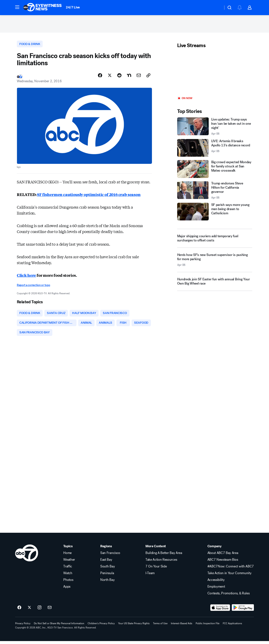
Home (67, 556)
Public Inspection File (208, 626)
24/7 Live (73, 7)
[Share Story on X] (110, 77)
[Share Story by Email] (139, 77)
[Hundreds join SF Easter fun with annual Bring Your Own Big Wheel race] (215, 284)
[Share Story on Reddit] (119, 77)
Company (214, 549)
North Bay (107, 583)
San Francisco (110, 556)
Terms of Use (160, 626)
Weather (69, 563)
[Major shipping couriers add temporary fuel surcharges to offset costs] (215, 240)
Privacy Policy (23, 626)
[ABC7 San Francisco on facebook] (19, 611)
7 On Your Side (156, 569)
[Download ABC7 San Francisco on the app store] (220, 611)
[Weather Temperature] (217, 8)
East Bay (106, 563)
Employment (216, 590)
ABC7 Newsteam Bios (223, 563)
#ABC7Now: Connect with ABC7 (231, 569)
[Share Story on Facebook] (100, 77)
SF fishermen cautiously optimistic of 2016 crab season (89, 196)
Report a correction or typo (33, 287)
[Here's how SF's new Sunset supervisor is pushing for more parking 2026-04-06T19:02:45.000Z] (215, 263)
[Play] (215, 74)
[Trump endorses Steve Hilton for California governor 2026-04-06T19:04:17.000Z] (215, 192)
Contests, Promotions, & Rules (229, 596)
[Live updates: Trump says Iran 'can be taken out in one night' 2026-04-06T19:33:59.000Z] (215, 128)
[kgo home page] (27, 556)
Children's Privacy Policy (101, 626)
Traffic (68, 569)
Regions (106, 549)
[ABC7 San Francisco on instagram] (40, 611)
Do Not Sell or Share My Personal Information (59, 626)
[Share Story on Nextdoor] (129, 77)
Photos (68, 583)
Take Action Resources (161, 563)
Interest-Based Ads (182, 626)
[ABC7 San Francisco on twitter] (29, 611)
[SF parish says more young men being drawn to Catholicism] (215, 213)
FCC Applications (232, 626)
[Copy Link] (148, 77)
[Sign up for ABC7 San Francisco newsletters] (50, 611)
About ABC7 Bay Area (223, 556)
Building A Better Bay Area (164, 556)
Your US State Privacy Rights (134, 626)
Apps (67, 590)
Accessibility (216, 583)
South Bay (107, 569)
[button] (17, 7)
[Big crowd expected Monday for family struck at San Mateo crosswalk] (215, 170)
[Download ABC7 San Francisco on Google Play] (243, 611)
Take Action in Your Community (229, 576)
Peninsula (107, 576)
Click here (26, 277)
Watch (68, 576)
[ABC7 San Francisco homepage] (42, 8)
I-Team (150, 576)
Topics (68, 549)
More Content (156, 549)
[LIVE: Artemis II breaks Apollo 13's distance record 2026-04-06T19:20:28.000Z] (215, 149)
